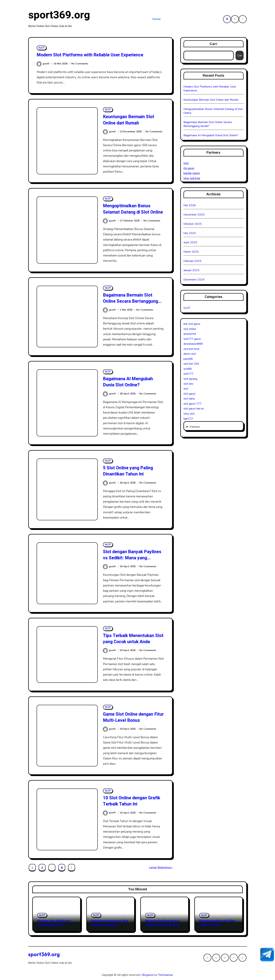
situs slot (189, 414)
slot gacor (190, 394)
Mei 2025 (190, 233)
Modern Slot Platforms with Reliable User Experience (94, 55)
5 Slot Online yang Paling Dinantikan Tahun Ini (130, 471)
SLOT (42, 48)
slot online (190, 329)
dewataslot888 (193, 344)
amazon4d (190, 334)
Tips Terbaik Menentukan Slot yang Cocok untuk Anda (133, 639)
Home (157, 19)
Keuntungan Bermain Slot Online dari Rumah (130, 120)
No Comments (80, 64)
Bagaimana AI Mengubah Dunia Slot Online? (129, 382)
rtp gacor (189, 168)
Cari (213, 44)
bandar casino (192, 173)
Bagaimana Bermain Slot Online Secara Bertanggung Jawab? (132, 301)
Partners (195, 427)
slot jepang (190, 379)
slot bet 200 (191, 364)
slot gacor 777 (192, 404)
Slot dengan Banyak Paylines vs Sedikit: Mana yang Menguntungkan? (130, 558)
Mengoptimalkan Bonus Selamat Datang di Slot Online (128, 212)
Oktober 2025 (193, 224)
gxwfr (43, 64)
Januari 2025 (191, 270)
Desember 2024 (194, 280)
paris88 (188, 359)
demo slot (190, 354)
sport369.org (59, 15)
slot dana (189, 399)
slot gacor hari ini (194, 409)
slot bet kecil (191, 349)
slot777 (188, 374)
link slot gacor (192, 324)
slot (186, 389)
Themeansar (165, 975)
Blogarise (148, 975)
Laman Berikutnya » (161, 867)
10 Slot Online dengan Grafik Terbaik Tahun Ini (133, 801)
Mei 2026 (190, 205)
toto (186, 163)
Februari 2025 (192, 261)
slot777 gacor (192, 339)
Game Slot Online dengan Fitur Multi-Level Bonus (130, 717)
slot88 (188, 369)
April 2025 (190, 242)
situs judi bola (192, 178)
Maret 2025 (191, 252)
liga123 (188, 419)
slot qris (188, 384)
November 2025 (194, 215)
